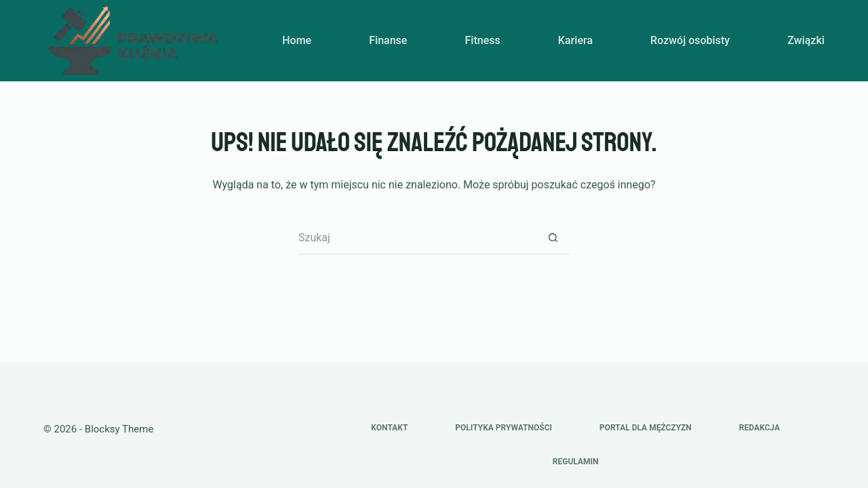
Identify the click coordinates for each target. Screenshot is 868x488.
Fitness (482, 40)
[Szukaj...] (417, 238)
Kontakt (389, 428)
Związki (806, 40)
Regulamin (576, 462)
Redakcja (759, 428)
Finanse (388, 40)
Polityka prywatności (504, 428)
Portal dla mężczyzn (646, 428)
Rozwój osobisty (690, 40)
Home (297, 40)
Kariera (575, 40)
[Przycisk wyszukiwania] (553, 238)
